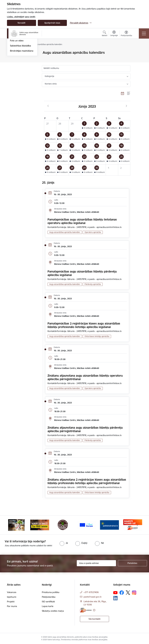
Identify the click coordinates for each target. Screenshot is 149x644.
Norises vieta (51, 84)
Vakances (12, 592)
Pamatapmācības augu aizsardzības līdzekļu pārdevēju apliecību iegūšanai (82, 273)
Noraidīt (21, 23)
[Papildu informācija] (94, 610)
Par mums (12, 606)
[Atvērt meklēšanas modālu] (105, 34)
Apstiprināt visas (52, 23)
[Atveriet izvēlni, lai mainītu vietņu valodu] (114, 34)
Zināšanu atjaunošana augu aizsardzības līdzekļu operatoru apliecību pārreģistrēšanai (85, 377)
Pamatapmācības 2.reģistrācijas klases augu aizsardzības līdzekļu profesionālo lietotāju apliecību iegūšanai (84, 325)
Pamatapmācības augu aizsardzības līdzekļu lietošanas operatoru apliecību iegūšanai (82, 221)
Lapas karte (48, 606)
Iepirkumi (12, 597)
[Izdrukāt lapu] (138, 51)
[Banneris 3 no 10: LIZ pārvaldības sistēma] (63, 525)
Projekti (11, 602)
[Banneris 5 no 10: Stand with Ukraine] (109, 525)
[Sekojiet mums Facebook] (122, 593)
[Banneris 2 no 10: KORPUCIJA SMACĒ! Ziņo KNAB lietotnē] (40, 525)
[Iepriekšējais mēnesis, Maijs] (48, 106)
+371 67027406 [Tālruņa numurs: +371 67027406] (91, 592)
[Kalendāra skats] (123, 93)
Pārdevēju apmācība (93, 284)
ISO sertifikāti (48, 602)
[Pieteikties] (132, 563)
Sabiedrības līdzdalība (20, 80)
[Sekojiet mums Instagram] (134, 593)
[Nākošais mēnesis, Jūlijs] (126, 106)
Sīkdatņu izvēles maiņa (53, 611)
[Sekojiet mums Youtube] (115, 592)
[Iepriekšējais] (12, 525)
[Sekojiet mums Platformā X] (128, 593)
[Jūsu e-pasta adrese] (96, 563)
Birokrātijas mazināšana (22, 85)
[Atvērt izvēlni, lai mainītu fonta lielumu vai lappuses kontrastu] (126, 34)
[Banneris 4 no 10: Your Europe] (86, 525)
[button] (87, 126)
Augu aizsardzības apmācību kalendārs (20, 64)
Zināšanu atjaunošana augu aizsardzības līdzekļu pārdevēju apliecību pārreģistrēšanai (85, 429)
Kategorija (49, 76)
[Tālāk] (137, 525)
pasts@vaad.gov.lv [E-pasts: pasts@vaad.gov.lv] (93, 597)
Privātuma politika (51, 592)
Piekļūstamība (49, 597)
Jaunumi (14, 53)
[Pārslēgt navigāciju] (144, 33)
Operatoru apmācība (93, 232)
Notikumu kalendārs (20, 58)
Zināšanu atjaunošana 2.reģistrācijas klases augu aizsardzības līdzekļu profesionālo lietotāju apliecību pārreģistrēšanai (87, 481)
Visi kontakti (94, 619)
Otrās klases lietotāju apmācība (97, 336)
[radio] (64, 543)
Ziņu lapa (15, 70)
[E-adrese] (86, 610)
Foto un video (17, 75)
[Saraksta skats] (129, 93)
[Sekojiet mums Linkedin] (115, 598)
